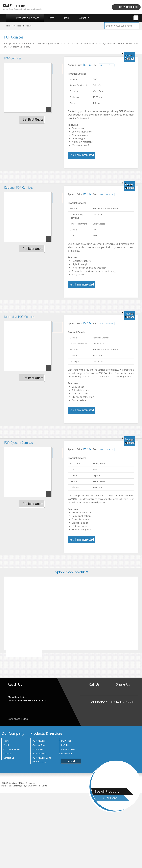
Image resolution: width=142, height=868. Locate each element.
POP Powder (39, 741)
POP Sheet (67, 753)
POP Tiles (66, 741)
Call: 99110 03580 (128, 7)
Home (51, 18)
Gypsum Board (40, 745)
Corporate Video (16, 719)
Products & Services (25, 18)
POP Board (38, 749)
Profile (66, 18)
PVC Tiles (66, 745)
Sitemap (7, 753)
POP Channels (39, 753)
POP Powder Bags (42, 758)
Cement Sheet (68, 749)
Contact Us (84, 18)
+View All (71, 761)
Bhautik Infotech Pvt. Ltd (37, 786)
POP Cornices (39, 762)
